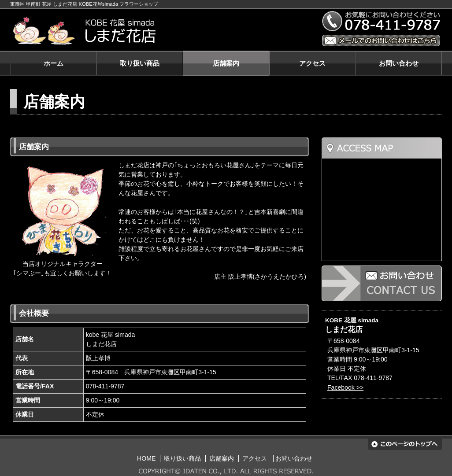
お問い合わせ (399, 63)
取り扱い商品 (140, 63)
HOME (146, 458)
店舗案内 (226, 63)
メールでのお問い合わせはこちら (381, 41)
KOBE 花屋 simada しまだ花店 (161, 31)
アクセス (312, 63)
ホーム (54, 63)
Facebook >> (345, 387)
